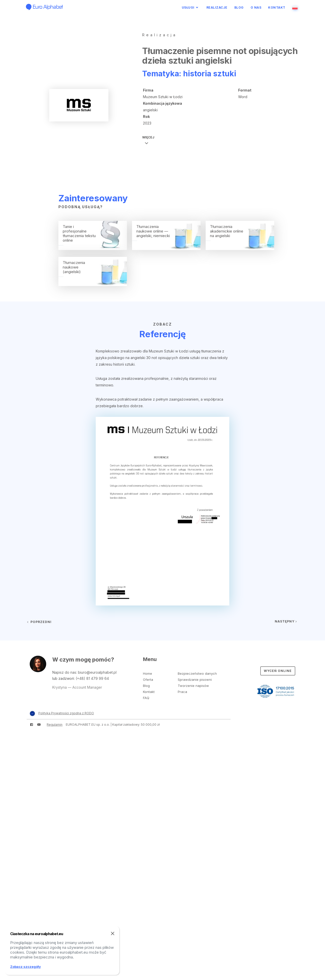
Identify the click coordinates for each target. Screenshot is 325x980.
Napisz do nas (64, 672)
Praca (182, 692)
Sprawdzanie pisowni (195, 680)
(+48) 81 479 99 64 (92, 678)
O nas (256, 7)
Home (148, 673)
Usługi (188, 7)
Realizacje (217, 7)
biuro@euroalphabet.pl (97, 672)
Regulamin (55, 725)
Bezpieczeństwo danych (197, 673)
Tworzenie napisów (193, 686)
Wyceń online (278, 671)
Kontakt (277, 7)
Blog (239, 7)
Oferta (148, 680)
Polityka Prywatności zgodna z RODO (66, 713)
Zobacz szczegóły (26, 967)
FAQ (146, 698)
